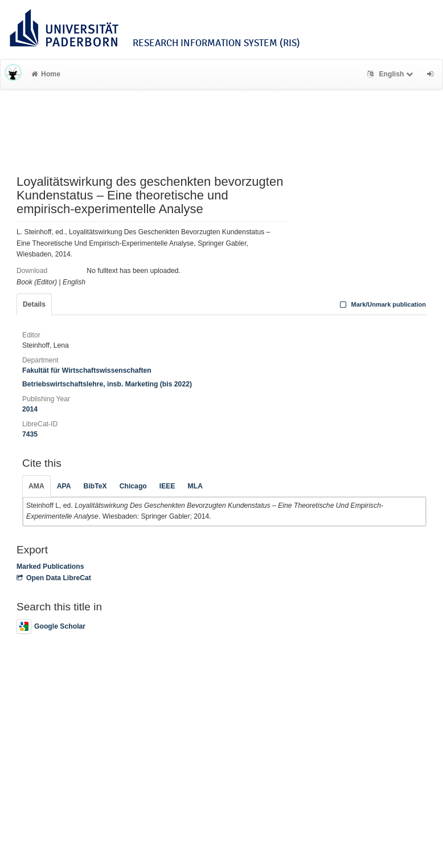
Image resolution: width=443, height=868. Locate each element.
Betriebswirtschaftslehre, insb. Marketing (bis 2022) (107, 384)
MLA (195, 486)
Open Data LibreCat (54, 578)
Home (46, 74)
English (391, 74)
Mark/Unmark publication (382, 304)
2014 (30, 409)
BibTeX (95, 486)
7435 (30, 434)
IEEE (167, 486)
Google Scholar (51, 626)
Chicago (133, 486)
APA (64, 486)
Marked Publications (50, 567)
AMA (36, 486)
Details (34, 304)
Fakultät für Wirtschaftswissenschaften (87, 370)
